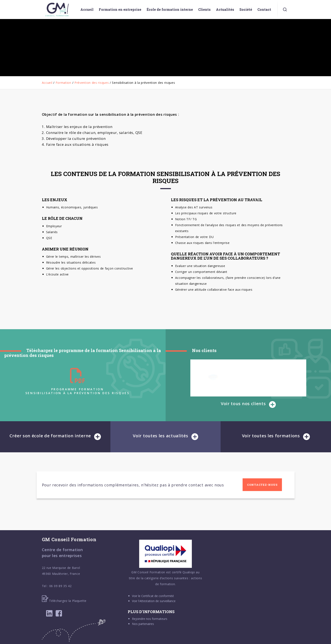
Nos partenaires (143, 624)
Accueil (47, 83)
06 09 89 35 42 (60, 586)
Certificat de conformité (158, 596)
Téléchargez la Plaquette (64, 601)
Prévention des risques (92, 83)
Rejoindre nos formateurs (150, 619)
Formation (63, 83)
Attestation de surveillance (157, 601)
